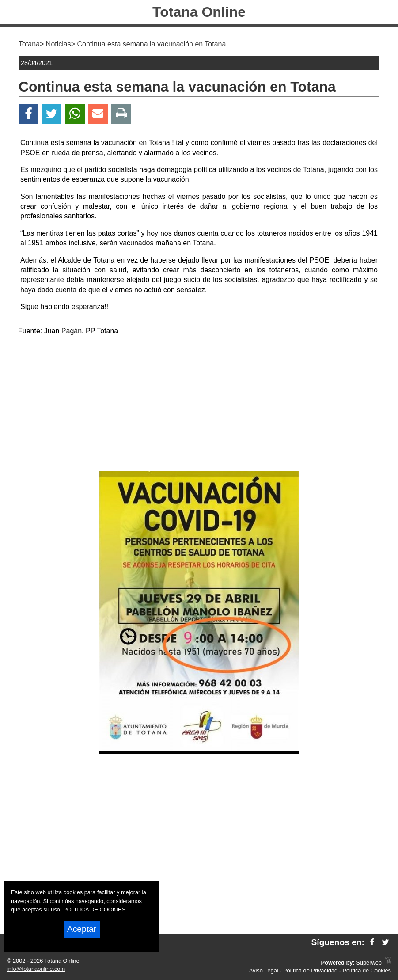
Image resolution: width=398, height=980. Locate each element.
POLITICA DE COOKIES (94, 909)
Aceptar (82, 929)
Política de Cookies (367, 970)
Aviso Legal (264, 970)
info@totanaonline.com (36, 969)
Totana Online (199, 12)
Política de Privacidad (310, 970)
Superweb (369, 963)
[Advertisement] (199, 405)
